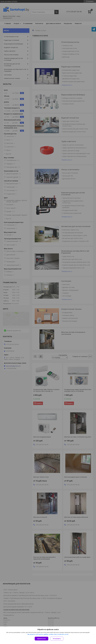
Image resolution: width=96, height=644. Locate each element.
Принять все (41, 639)
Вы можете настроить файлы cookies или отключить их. (47, 634)
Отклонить (57, 639)
